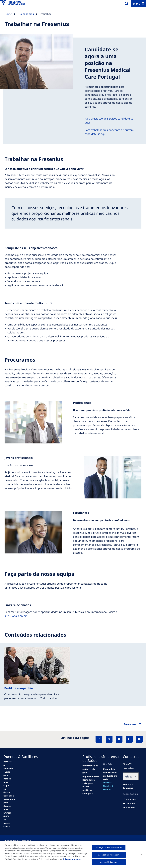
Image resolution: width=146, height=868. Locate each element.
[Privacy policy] (21, 841)
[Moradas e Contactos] (131, 786)
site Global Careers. (16, 616)
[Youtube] (130, 803)
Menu (137, 4)
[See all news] (9, 806)
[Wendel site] (7, 780)
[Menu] (139, 4)
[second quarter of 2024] (7, 789)
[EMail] (139, 739)
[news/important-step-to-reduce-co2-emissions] (8, 769)
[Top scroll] (133, 724)
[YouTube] (119, 739)
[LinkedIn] (129, 739)
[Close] (141, 854)
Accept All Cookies (109, 862)
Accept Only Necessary (109, 855)
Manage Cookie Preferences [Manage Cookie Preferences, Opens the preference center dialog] (109, 847)
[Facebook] (99, 739)
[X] (109, 739)
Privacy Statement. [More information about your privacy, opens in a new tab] (72, 859)
